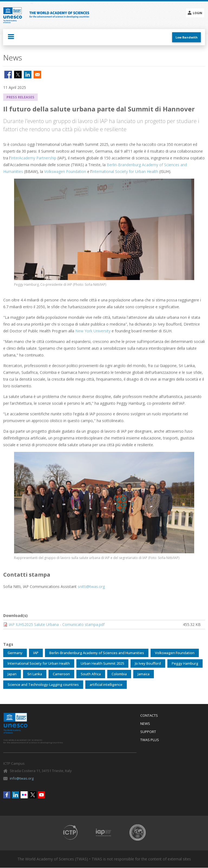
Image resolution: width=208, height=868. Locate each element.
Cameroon (61, 674)
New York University (93, 331)
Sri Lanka (35, 674)
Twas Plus (150, 740)
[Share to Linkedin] (28, 75)
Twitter (33, 795)
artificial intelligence (106, 684)
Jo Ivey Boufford (148, 663)
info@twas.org (22, 778)
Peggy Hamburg (185, 663)
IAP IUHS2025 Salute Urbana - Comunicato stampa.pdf (57, 624)
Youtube (41, 795)
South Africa (91, 674)
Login (197, 13)
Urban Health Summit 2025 (102, 663)
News (145, 724)
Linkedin (15, 795)
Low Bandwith (187, 37)
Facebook (7, 795)
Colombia (119, 674)
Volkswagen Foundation (65, 171)
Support (148, 732)
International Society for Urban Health (126, 171)
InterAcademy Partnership (34, 158)
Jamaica (144, 674)
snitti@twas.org (91, 586)
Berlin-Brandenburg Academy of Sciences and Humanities (97, 653)
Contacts (149, 716)
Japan (12, 674)
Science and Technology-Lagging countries (43, 684)
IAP (36, 653)
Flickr (24, 795)
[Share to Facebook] (8, 75)
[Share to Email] (37, 75)
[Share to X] (18, 75)
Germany (15, 653)
